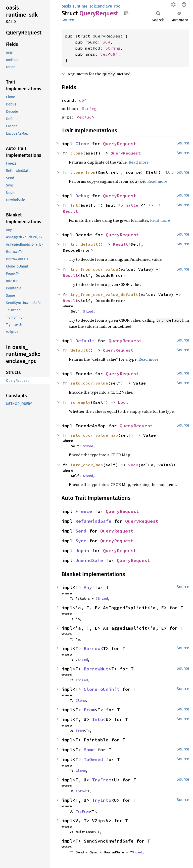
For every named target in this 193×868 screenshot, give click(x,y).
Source (68, 20)
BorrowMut (96, 669)
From (89, 710)
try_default (84, 244)
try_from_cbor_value (94, 269)
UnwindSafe (89, 560)
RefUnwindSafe (93, 521)
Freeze (84, 511)
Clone (82, 144)
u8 (113, 54)
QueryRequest (120, 144)
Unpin (82, 551)
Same (89, 750)
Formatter (129, 205)
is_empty (80, 402)
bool (123, 402)
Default (85, 341)
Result (70, 211)
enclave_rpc (109, 6)
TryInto (102, 800)
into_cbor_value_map (94, 435)
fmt (74, 205)
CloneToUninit (102, 689)
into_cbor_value (89, 383)
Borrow (92, 648)
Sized (88, 311)
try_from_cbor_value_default (104, 294)
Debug (82, 196)
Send (81, 531)
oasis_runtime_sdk (79, 6)
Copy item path (126, 13)
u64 (107, 42)
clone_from (83, 172)
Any (88, 587)
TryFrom (102, 780)
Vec (104, 54)
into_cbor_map (87, 465)
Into (98, 719)
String (113, 48)
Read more (139, 162)
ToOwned (93, 759)
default (79, 350)
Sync (81, 541)
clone (77, 153)
